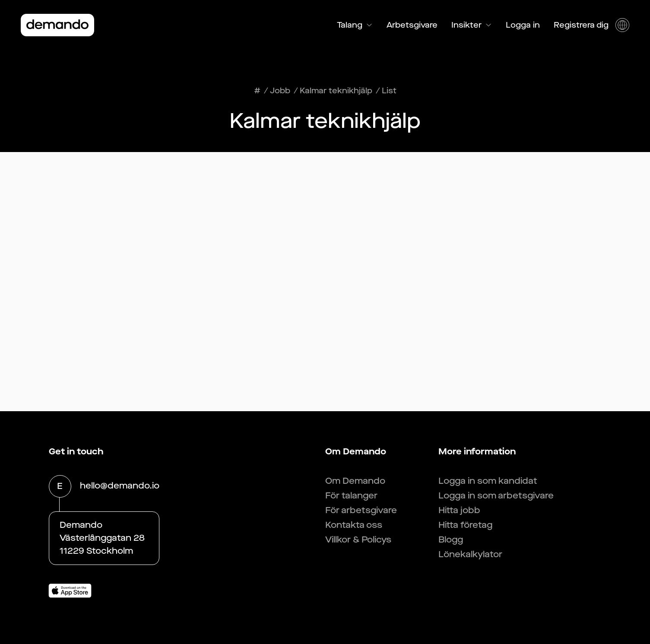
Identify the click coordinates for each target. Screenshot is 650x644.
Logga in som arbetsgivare (496, 496)
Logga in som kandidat (488, 481)
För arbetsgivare (361, 510)
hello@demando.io (120, 486)
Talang (355, 25)
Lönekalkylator (470, 554)
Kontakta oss (354, 525)
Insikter (472, 25)
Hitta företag (465, 525)
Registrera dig (581, 25)
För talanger (351, 496)
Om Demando (355, 481)
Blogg (451, 540)
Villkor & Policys (358, 540)
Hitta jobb (459, 510)
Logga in (523, 25)
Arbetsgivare (412, 25)
